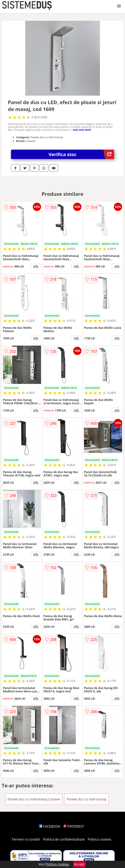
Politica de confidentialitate (64, 839)
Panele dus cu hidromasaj (86, 799)
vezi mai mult (82, 130)
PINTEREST (74, 826)
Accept (79, 864)
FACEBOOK (50, 826)
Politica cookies (100, 839)
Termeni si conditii (26, 839)
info (36, 266)
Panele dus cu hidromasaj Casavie (34, 799)
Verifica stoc (81, 154)
